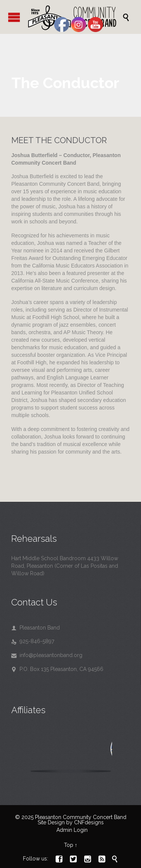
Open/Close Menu (14, 17)
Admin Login (72, 830)
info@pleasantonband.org (47, 655)
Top (69, 845)
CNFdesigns (89, 822)
